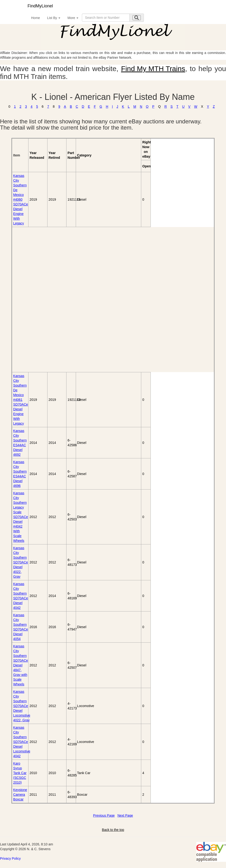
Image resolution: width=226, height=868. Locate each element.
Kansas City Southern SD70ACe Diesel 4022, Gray (21, 562)
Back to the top (113, 830)
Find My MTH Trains (153, 69)
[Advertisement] (39, 300)
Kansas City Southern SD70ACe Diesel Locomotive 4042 (22, 742)
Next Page (125, 815)
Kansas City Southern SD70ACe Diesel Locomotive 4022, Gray (22, 706)
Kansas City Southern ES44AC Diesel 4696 (20, 474)
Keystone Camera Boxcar (20, 795)
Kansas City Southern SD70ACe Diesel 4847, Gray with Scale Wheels (21, 665)
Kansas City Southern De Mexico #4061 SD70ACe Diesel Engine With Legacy (21, 400)
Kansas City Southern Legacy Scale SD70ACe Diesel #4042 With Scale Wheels (21, 517)
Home (35, 18)
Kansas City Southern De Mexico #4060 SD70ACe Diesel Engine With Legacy (21, 199)
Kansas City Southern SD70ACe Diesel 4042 (21, 596)
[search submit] (137, 18)
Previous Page (104, 815)
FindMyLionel (40, 6)
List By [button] (54, 18)
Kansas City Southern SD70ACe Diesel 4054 (21, 627)
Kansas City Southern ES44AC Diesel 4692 (20, 443)
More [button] (73, 18)
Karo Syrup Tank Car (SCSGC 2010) (20, 773)
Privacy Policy (10, 858)
